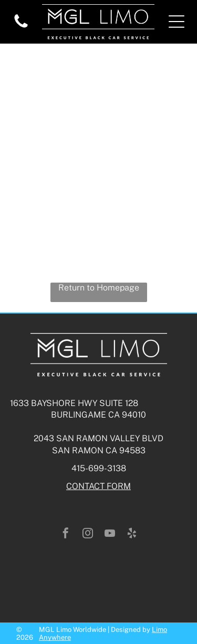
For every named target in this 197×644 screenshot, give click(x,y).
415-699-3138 (99, 468)
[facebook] (66, 534)
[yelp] (132, 534)
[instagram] (88, 534)
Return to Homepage (99, 288)
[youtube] (110, 534)
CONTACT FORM (98, 486)
